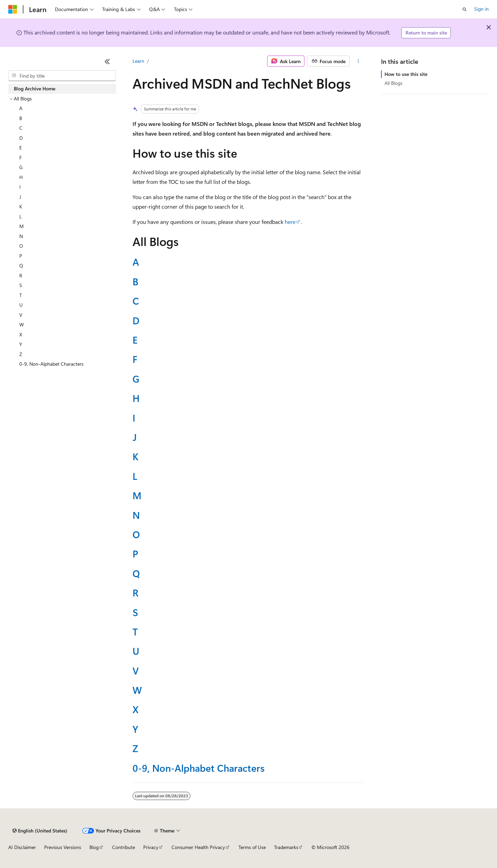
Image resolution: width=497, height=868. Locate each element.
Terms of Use (252, 847)
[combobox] (62, 76)
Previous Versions (63, 847)
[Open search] (465, 9)
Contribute (124, 847)
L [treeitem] (21, 216)
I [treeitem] (20, 187)
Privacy (151, 847)
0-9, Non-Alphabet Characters (199, 768)
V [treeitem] (21, 315)
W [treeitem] (22, 324)
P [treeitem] (21, 256)
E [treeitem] (21, 147)
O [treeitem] (21, 246)
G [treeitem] (21, 167)
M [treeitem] (22, 226)
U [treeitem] (21, 305)
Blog (94, 847)
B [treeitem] (21, 118)
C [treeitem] (21, 128)
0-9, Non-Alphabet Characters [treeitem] (51, 364)
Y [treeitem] (21, 344)
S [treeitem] (21, 285)
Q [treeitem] (21, 265)
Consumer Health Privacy (198, 847)
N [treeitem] (21, 236)
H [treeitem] (21, 177)
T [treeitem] (21, 295)
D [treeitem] (21, 138)
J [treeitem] (20, 197)
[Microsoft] (13, 9)
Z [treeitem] (21, 354)
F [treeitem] (21, 157)
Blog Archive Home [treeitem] (35, 88)
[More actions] (358, 61)
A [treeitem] (21, 108)
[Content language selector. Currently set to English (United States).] (40, 831)
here (290, 222)
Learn (138, 61)
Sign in (481, 9)
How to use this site (406, 74)
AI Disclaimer (22, 847)
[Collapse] (107, 61)
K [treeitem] (21, 206)
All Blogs (393, 83)
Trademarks (286, 847)
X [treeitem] (21, 334)
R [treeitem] (21, 275)
